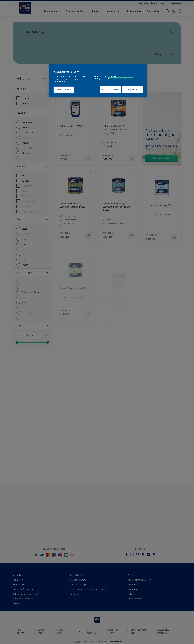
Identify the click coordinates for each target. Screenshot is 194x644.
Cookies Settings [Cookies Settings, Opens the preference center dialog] (64, 90)
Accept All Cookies (111, 90)
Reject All (133, 90)
